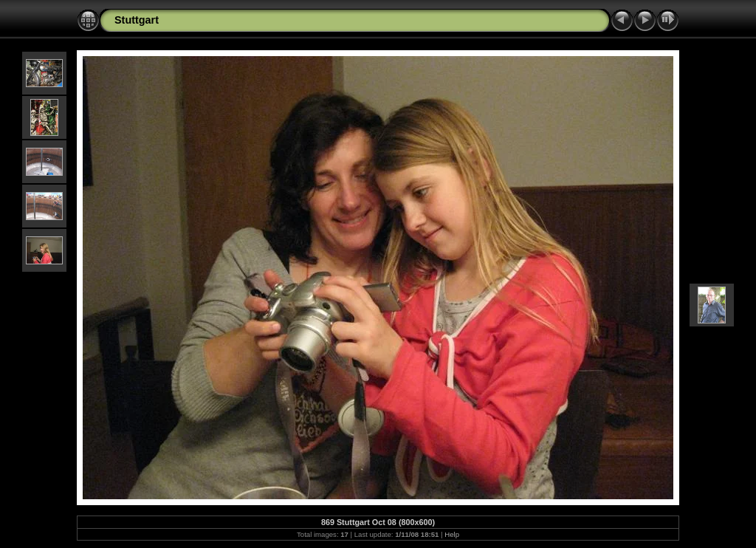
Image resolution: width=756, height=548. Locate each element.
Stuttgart (137, 20)
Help (452, 534)
